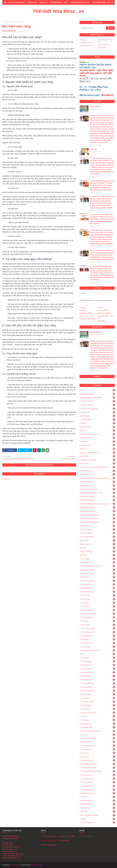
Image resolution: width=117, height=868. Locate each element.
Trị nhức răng (98, 709)
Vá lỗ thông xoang (98, 801)
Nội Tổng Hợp (7, 845)
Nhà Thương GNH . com (11, 858)
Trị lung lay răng (98, 687)
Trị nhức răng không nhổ (98, 713)
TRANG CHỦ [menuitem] (32, 2)
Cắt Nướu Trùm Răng (98, 405)
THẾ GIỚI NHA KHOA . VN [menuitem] (80, 2)
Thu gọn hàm (98, 603)
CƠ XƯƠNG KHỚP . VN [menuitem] (101, 2)
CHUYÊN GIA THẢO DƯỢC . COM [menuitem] (45, 7)
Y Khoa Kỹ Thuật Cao (98, 823)
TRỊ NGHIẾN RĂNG (98, 705)
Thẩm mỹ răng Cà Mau (98, 581)
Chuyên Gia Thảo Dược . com (13, 854)
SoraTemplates (15, 865)
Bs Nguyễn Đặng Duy (98, 394)
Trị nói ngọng (98, 720)
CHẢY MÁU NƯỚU (98, 420)
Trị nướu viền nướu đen (98, 746)
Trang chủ (5, 22)
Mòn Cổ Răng (98, 464)
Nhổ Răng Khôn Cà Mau (98, 486)
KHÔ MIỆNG (98, 456)
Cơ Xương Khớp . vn (86, 45)
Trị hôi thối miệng (98, 661)
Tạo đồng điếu (98, 562)
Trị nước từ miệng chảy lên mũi (98, 731)
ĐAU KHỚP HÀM (98, 427)
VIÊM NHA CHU (98, 808)
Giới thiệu (94, 149)
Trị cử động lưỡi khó (98, 632)
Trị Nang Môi (98, 698)
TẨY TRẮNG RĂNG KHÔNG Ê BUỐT (98, 566)
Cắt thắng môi (98, 416)
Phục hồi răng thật (98, 533)
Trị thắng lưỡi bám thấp (98, 768)
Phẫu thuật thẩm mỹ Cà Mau (98, 515)
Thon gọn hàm (98, 595)
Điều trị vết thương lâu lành (98, 434)
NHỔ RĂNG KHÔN (86, 313)
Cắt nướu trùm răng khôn (98, 409)
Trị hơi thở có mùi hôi (98, 672)
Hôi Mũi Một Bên (98, 445)
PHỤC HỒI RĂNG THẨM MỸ (105, 317)
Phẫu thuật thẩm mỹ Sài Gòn (98, 522)
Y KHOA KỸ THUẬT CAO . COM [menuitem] (72, 7)
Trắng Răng (98, 621)
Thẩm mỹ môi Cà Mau (98, 573)
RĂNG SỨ (98, 548)
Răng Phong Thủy (98, 544)
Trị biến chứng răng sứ (98, 628)
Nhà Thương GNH (98, 475)
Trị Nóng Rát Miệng (98, 727)
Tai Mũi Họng (7, 843)
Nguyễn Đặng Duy (9, 31)
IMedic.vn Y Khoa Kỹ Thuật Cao (98, 453)
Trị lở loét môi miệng (98, 683)
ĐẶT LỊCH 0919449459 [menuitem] (16, 2)
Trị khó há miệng (98, 676)
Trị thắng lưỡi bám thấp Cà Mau (98, 771)
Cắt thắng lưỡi (98, 412)
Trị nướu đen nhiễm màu (98, 738)
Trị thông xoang (98, 775)
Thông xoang (98, 599)
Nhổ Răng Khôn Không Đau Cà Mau (98, 493)
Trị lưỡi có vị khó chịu (98, 691)
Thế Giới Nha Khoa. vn (98, 592)
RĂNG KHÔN (98, 540)
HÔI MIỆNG (101, 321)
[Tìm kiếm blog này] (93, 28)
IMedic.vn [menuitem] (43, 2)
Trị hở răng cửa (98, 665)
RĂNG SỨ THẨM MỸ (104, 313)
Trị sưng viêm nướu (98, 760)
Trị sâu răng (98, 753)
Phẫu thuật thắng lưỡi (98, 508)
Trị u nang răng (98, 786)
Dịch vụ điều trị (95, 106)
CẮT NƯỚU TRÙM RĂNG (88, 319)
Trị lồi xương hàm (98, 680)
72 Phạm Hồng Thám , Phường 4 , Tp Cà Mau (58, 836)
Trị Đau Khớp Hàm (98, 643)
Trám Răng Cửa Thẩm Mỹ (98, 614)
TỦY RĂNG (98, 797)
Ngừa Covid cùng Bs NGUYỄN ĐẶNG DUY (98, 467)
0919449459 (65, 840)
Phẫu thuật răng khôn (98, 500)
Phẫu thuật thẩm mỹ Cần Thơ (98, 518)
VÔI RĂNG (98, 819)
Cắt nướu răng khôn (98, 401)
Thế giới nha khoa (98, 584)
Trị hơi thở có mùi (98, 669)
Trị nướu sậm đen (98, 742)
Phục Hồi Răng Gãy (98, 529)
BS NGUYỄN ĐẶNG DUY (11, 836)
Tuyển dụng (102, 48)
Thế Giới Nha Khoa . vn (58, 11)
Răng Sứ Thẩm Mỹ (98, 551)
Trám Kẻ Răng (98, 606)
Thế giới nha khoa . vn (87, 43)
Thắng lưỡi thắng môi (98, 570)
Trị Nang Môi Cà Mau (98, 702)
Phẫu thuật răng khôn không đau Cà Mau (98, 504)
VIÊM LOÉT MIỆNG (98, 804)
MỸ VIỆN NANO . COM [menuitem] (58, 2)
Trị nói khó (98, 716)
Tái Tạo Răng (98, 559)
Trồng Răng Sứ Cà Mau (98, 793)
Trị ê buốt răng (98, 647)
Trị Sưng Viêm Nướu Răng (98, 764)
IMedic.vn (101, 307)
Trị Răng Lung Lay (98, 749)
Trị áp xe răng (98, 625)
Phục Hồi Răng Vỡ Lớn (98, 537)
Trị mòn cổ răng (98, 694)
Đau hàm (98, 423)
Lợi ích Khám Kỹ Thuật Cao (105, 41)
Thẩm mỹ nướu (98, 577)
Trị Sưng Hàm (98, 757)
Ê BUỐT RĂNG (98, 438)
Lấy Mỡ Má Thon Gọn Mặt (98, 460)
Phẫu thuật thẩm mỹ (98, 511)
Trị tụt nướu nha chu (98, 779)
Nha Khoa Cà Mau (98, 471)
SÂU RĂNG (98, 555)
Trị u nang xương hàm (98, 790)
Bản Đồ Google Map (48, 845)
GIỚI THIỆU (83, 310)
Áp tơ (98, 390)
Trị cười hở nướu (98, 636)
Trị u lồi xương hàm (98, 782)
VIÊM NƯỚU (98, 812)
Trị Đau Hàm (98, 639)
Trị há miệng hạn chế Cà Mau (98, 650)
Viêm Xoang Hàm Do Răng (98, 815)
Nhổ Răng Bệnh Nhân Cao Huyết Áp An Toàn (98, 478)
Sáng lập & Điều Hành (10, 838)
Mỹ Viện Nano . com (104, 45)
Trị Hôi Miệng (98, 658)
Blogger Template (37, 865)
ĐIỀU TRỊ (98, 431)
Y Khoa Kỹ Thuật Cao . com (12, 856)
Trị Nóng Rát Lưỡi (98, 724)
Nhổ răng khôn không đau (98, 489)
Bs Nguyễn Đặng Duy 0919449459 (98, 398)
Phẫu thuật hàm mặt (98, 497)
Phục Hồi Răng (98, 526)
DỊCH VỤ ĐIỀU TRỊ (104, 310)
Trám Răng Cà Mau (98, 610)
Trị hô (98, 654)
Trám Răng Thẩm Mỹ (98, 617)
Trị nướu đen (98, 735)
